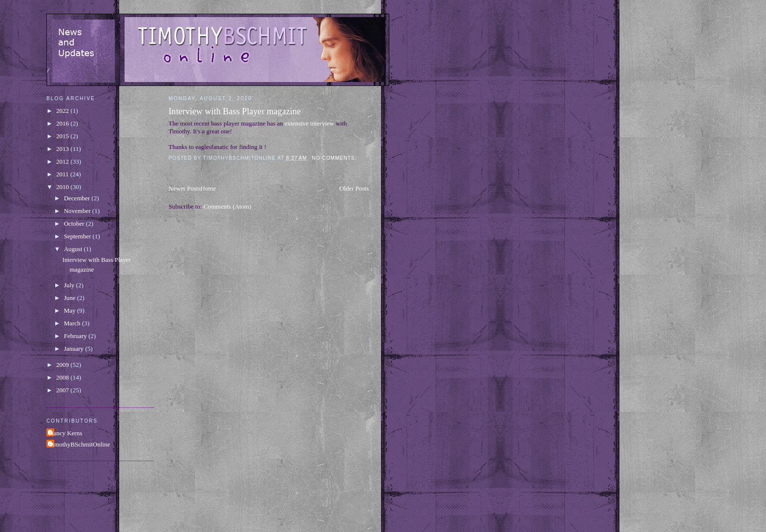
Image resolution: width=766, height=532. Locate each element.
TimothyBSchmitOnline (79, 444)
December (78, 198)
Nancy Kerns (65, 433)
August (74, 249)
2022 (63, 111)
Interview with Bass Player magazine (235, 111)
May (71, 310)
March (73, 323)
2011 (63, 174)
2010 (63, 187)
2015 (63, 136)
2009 (63, 365)
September (78, 236)
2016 (63, 123)
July (70, 285)
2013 (63, 149)
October (75, 223)
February (76, 336)
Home (208, 188)
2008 (63, 377)
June (71, 298)
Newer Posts (184, 188)
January (75, 349)
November (78, 211)
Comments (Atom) (228, 206)
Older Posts (354, 188)
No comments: (335, 158)
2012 (63, 161)
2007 (63, 390)
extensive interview (310, 123)
